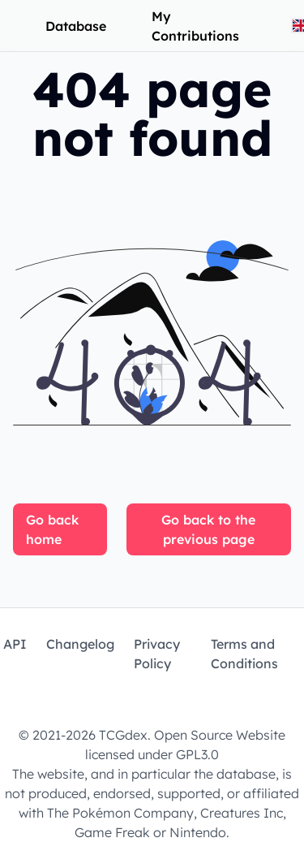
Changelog (80, 644)
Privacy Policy (157, 654)
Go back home (52, 529)
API (15, 644)
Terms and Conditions (244, 654)
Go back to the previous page (208, 529)
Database (76, 26)
